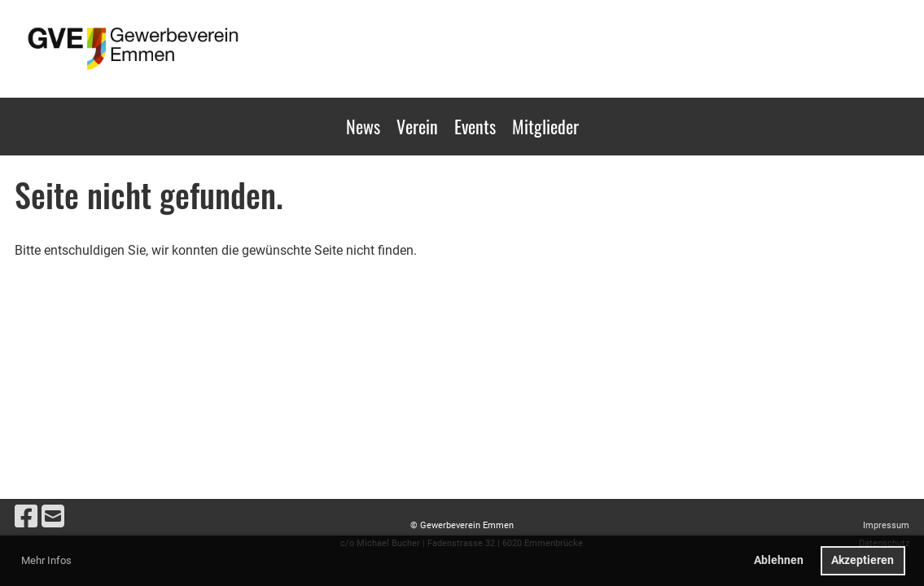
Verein (417, 126)
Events (475, 126)
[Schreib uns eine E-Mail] (53, 517)
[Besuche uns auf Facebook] (26, 517)
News (363, 126)
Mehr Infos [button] (46, 560)
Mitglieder (545, 126)
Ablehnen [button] (779, 560)
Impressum (886, 525)
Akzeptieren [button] (863, 560)
